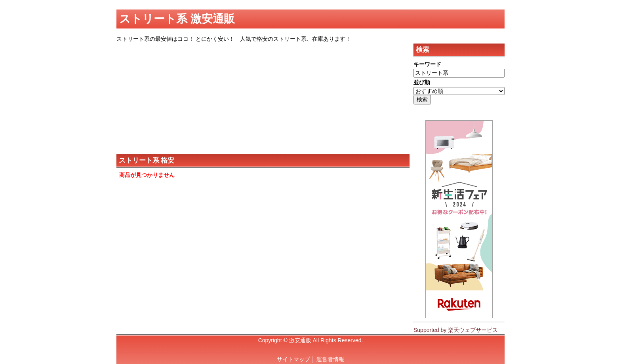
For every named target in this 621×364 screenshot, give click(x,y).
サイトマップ (293, 359)
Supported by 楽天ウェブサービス (456, 330)
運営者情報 (330, 359)
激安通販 (300, 340)
